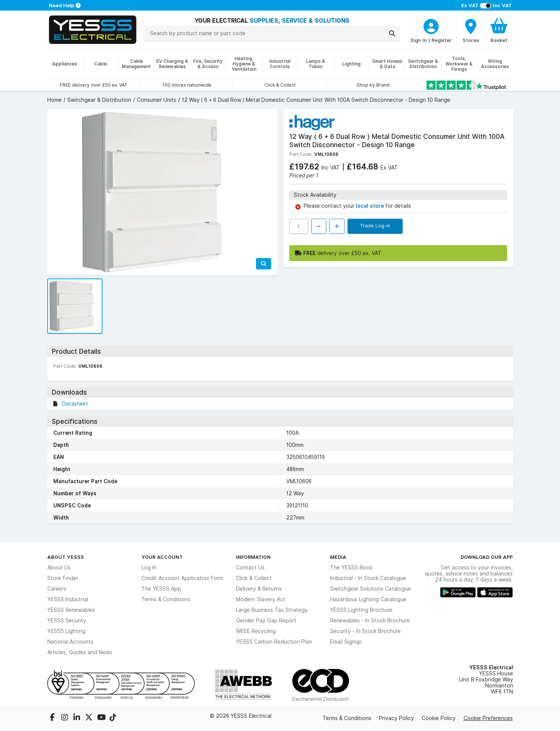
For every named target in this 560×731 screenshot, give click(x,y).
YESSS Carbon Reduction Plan (274, 642)
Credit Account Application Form (182, 578)
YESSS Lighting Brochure (361, 610)
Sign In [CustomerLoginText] (419, 40)
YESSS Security (67, 621)
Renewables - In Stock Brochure (370, 621)
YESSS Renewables (71, 610)
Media (338, 557)
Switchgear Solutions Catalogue (371, 589)
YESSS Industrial (68, 599)
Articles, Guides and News (80, 652)
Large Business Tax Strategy (272, 610)
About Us (59, 568)
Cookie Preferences (488, 718)
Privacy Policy (396, 718)
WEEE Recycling (256, 631)
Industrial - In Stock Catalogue (368, 578)
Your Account (162, 557)
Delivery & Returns (259, 589)
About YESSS (66, 557)
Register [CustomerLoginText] (442, 40)
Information (253, 557)
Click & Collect (254, 578)
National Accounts (70, 642)
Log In (149, 568)
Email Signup (346, 642)
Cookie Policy (439, 718)
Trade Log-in (375, 226)
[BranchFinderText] (471, 30)
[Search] (392, 33)
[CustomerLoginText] (431, 25)
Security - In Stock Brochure (365, 631)
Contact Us (250, 568)
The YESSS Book (351, 568)
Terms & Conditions (166, 599)
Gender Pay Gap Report (266, 621)
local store (371, 206)
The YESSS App (161, 589)
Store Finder (63, 578)
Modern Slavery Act (261, 599)
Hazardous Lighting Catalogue (368, 599)
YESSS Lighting (66, 631)
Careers (57, 589)
